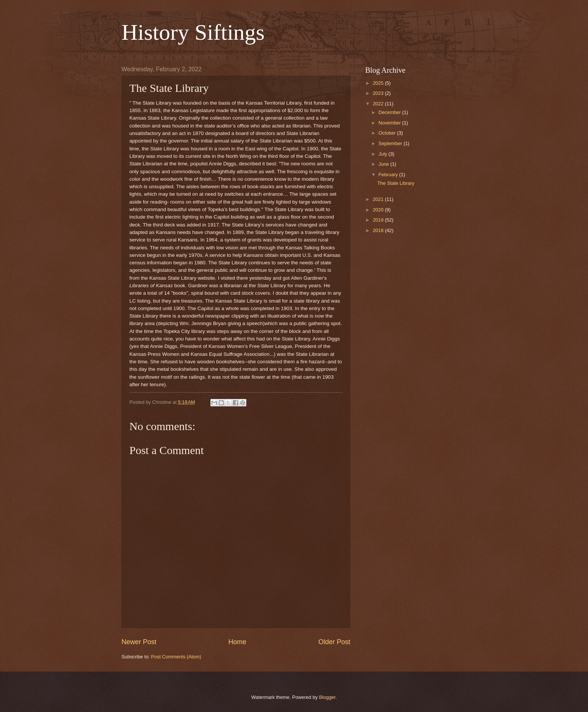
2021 (379, 199)
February (389, 175)
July (383, 154)
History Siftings (193, 32)
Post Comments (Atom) (176, 657)
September (391, 143)
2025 (379, 83)
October (388, 133)
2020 (379, 210)
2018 (379, 230)
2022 (379, 104)
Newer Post (139, 642)
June (384, 164)
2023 (379, 93)
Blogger (327, 697)
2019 (379, 220)
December (390, 112)
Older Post (334, 642)
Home (237, 642)
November (390, 123)
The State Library (396, 183)
